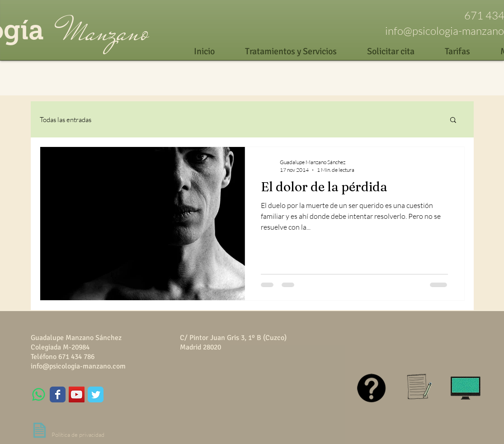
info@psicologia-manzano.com (78, 366)
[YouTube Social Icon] (77, 394)
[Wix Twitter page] (96, 394)
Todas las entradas (66, 120)
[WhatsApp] (39, 394)
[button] (453, 120)
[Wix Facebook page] (58, 394)
